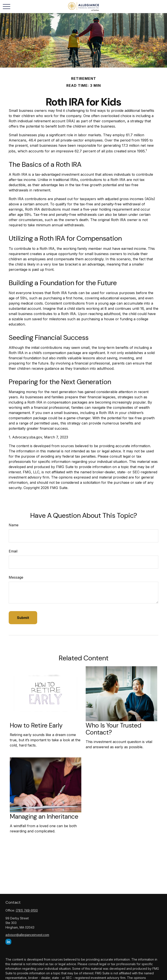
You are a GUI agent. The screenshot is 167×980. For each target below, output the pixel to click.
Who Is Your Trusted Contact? (114, 729)
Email (13, 551)
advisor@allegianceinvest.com (27, 935)
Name (14, 525)
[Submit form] (23, 618)
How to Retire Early (36, 725)
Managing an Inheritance (44, 816)
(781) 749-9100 (27, 910)
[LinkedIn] (8, 942)
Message (16, 577)
